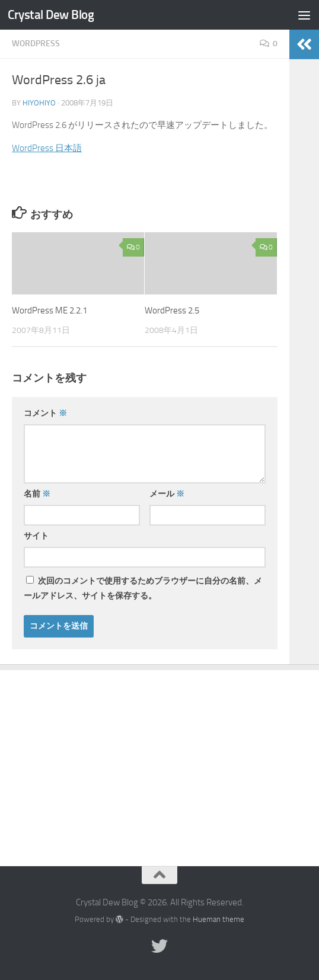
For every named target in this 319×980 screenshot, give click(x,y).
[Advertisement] (159, 759)
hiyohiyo (39, 103)
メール (167, 494)
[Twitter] (159, 946)
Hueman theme (218, 919)
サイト (36, 536)
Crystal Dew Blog (51, 15)
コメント (45, 413)
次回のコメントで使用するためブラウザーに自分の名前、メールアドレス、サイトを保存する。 (143, 588)
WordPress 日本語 (47, 148)
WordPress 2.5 (172, 310)
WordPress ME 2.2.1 (50, 310)
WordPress (36, 44)
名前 (37, 494)
